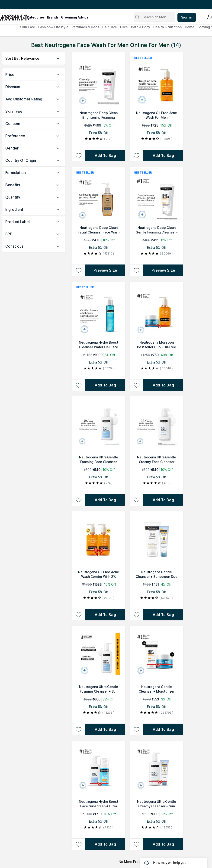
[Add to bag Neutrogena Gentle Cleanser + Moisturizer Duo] (163, 729)
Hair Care (109, 27)
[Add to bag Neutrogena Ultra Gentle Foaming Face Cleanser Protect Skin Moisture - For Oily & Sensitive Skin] (105, 500)
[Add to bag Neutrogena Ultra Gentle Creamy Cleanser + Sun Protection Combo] (163, 844)
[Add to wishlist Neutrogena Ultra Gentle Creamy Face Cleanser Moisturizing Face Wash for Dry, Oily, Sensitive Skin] (137, 500)
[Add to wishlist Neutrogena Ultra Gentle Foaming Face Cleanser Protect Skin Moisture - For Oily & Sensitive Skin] (79, 500)
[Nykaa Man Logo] (13, 16)
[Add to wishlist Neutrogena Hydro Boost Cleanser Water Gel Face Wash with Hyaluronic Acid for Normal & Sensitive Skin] (79, 385)
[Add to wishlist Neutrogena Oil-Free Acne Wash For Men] (137, 156)
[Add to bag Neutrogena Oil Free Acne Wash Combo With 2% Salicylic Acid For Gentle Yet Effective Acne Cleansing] (105, 615)
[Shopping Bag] (209, 17)
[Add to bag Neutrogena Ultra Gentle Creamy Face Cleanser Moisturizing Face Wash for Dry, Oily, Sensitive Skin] (163, 500)
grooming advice (75, 17)
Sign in (187, 17)
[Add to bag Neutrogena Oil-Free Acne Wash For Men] (163, 156)
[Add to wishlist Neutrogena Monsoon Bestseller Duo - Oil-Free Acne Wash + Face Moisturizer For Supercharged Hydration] (137, 385)
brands (53, 17)
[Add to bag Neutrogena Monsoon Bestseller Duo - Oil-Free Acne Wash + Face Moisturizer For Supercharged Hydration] (163, 385)
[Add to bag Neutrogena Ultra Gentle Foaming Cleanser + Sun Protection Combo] (105, 729)
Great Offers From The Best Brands (31, 5)
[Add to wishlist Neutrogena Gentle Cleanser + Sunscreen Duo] (137, 615)
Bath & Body (141, 27)
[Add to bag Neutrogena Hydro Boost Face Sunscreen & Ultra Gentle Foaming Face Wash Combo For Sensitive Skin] (105, 844)
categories (36, 17)
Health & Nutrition (167, 27)
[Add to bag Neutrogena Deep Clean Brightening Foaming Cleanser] (105, 156)
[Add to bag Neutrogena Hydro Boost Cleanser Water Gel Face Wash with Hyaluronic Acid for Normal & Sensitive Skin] (105, 385)
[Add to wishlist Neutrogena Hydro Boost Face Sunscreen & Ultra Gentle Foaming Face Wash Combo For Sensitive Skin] (79, 844)
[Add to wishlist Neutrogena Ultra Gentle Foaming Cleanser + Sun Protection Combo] (79, 729)
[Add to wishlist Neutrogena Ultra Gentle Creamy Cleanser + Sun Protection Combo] (137, 844)
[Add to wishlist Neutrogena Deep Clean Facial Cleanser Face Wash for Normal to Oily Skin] (79, 270)
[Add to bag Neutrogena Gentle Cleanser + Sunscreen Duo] (163, 615)
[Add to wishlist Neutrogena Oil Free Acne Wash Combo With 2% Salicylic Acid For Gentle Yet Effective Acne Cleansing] (79, 615)
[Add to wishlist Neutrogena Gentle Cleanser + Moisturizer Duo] (137, 729)
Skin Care (28, 27)
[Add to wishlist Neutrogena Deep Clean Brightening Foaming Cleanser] (79, 156)
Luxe (124, 27)
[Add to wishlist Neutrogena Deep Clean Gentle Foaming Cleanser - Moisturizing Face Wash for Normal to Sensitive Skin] (137, 270)
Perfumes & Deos (85, 27)
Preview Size (105, 270)
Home (190, 27)
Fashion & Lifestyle (53, 27)
